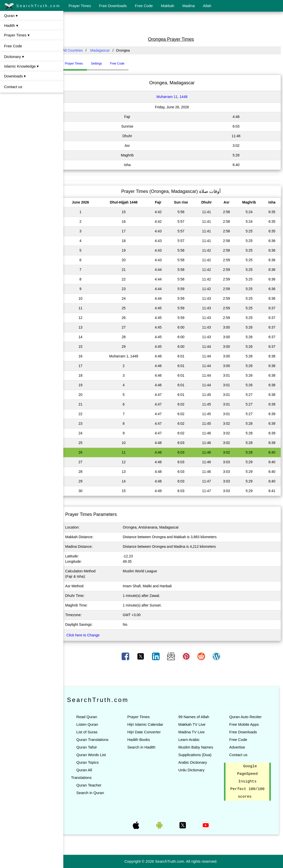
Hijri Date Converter (147, 740)
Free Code (144, 6)
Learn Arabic (191, 740)
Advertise (238, 747)
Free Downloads (113, 6)
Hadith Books (142, 747)
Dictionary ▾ (14, 57)
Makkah (168, 6)
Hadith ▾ (11, 25)
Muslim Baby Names (198, 747)
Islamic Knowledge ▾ (21, 66)
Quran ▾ (11, 16)
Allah (207, 6)
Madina (189, 6)
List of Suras (91, 732)
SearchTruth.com (32, 6)
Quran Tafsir (91, 747)
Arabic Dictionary (195, 762)
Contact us (13, 87)
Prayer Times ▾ (17, 35)
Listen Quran (92, 724)
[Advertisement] (173, 24)
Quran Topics (92, 762)
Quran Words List (96, 755)
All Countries (77, 50)
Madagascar (105, 50)
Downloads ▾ (15, 76)
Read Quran (91, 717)
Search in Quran (95, 793)
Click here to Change (88, 635)
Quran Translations (97, 740)
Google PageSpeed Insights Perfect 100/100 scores (248, 782)
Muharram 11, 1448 (174, 97)
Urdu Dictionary (193, 770)
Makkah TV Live (194, 724)
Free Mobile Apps (245, 724)
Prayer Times (80, 6)
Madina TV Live (194, 732)
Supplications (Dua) (197, 755)
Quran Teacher (93, 785)
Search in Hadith (145, 755)
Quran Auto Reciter (247, 717)
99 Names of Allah (196, 717)
